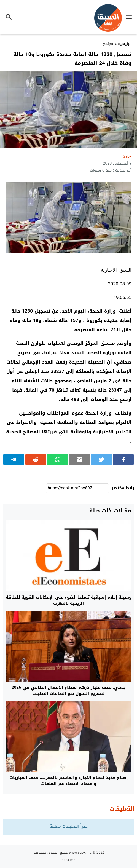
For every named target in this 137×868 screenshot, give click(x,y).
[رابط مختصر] (77, 488)
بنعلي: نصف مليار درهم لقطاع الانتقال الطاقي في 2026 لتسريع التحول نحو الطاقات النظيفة (68, 691)
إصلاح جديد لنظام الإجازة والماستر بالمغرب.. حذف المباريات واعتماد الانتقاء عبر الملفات (68, 781)
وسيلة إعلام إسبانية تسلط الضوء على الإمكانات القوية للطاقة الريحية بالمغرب (69, 600)
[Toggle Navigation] (130, 18)
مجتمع (108, 44)
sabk (127, 157)
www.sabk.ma (80, 852)
